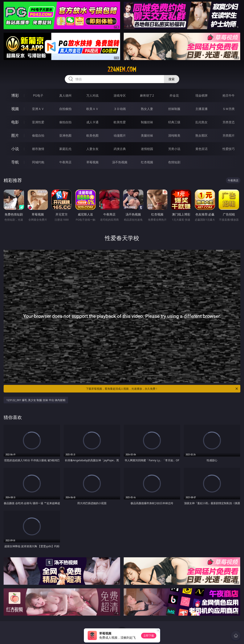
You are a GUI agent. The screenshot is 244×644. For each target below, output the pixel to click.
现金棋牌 (201, 95)
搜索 (172, 79)
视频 (15, 109)
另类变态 (229, 122)
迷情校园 (147, 149)
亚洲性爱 (38, 122)
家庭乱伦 (65, 149)
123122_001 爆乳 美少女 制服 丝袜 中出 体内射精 (36, 400)
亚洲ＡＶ (38, 109)
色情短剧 (174, 162)
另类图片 (229, 135)
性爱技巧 (229, 149)
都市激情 (38, 149)
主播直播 (201, 109)
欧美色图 (92, 135)
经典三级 (174, 122)
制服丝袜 (147, 122)
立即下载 (149, 636)
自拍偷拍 (65, 109)
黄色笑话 (201, 149)
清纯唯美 (174, 135)
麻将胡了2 (147, 95)
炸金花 (174, 95)
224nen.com (122, 69)
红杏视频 (147, 162)
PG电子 (38, 95)
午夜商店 (65, 162)
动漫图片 (120, 135)
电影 (15, 122)
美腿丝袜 (147, 135)
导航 (15, 162)
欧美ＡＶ (92, 109)
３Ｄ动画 (120, 109)
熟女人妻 (147, 109)
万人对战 (92, 95)
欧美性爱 (120, 122)
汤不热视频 (120, 162)
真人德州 (65, 95)
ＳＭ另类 (229, 109)
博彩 (15, 95)
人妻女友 (92, 149)
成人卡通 (92, 122)
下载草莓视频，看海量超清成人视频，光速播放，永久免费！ (162, 389)
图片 (15, 135)
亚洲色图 (65, 135)
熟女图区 (201, 135)
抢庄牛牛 (229, 95)
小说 (15, 149)
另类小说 (174, 149)
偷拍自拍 (65, 122)
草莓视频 (92, 162)
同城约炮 (38, 162)
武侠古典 (120, 149)
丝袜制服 (174, 109)
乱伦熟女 (201, 122)
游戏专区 (120, 95)
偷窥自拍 (38, 135)
